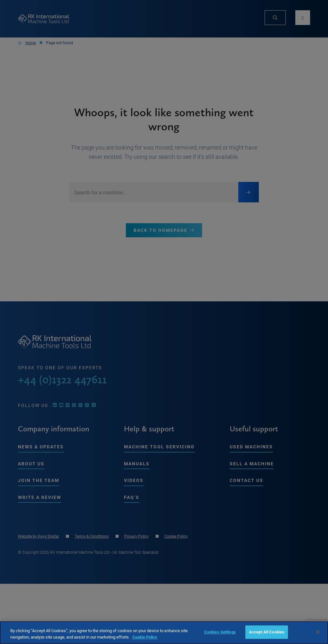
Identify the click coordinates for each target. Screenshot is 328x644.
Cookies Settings (220, 632)
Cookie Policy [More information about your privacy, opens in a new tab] (145, 637)
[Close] (318, 632)
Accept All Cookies (267, 632)
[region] (164, 633)
